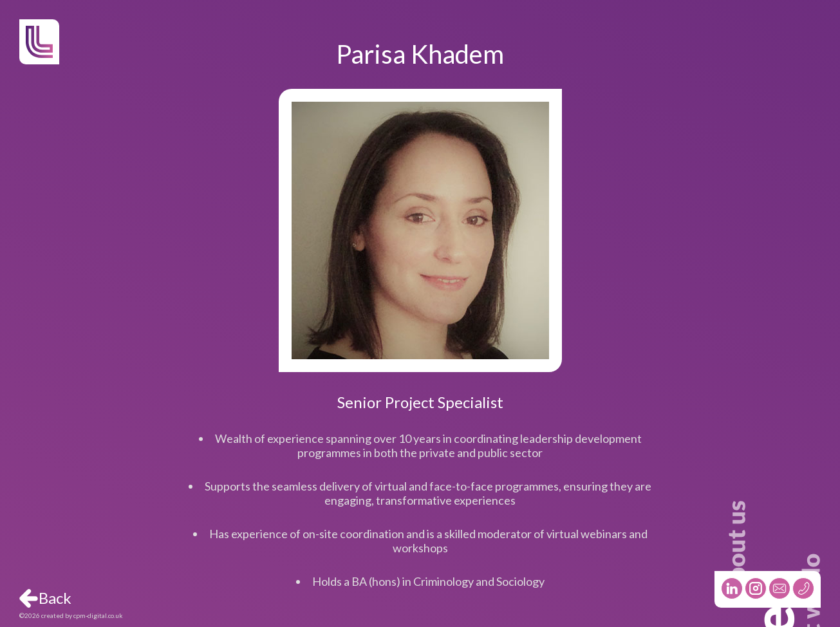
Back (55, 598)
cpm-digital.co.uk (98, 615)
